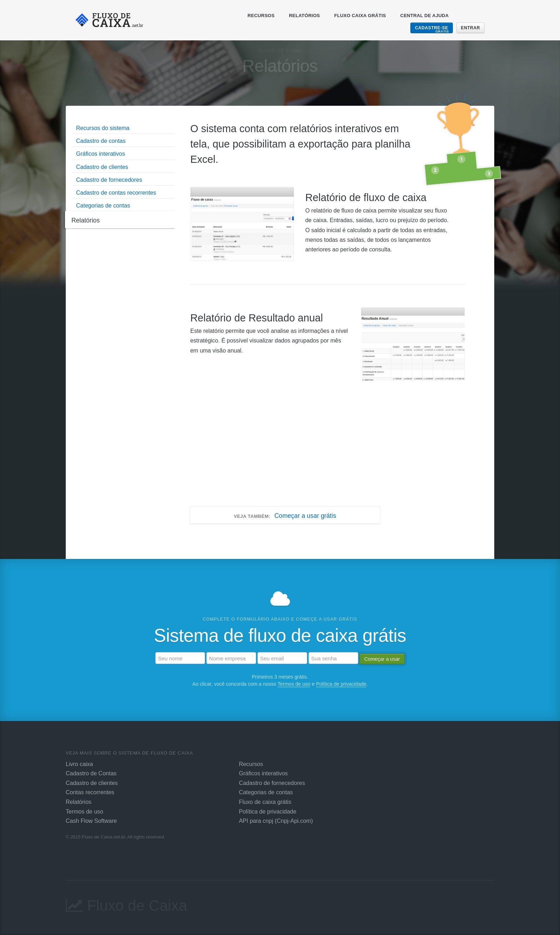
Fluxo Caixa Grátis (360, 16)
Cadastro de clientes (92, 783)
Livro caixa (79, 764)
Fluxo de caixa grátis (265, 802)
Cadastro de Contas (91, 773)
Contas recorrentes (90, 792)
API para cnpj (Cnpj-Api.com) (276, 821)
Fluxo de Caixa (126, 903)
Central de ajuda (425, 16)
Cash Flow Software (91, 821)
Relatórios (304, 16)
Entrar (471, 28)
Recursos (261, 16)
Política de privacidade (341, 684)
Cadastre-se (432, 29)
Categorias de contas (266, 792)
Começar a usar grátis (285, 516)
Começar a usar (382, 659)
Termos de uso (294, 684)
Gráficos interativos (263, 773)
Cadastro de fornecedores (272, 783)
